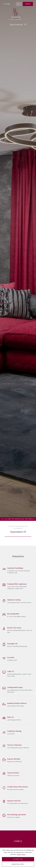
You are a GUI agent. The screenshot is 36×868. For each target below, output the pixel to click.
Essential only (18, 864)
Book (28, 4)
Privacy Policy (21, 854)
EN (19, 4)
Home (6, 4)
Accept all (18, 859)
